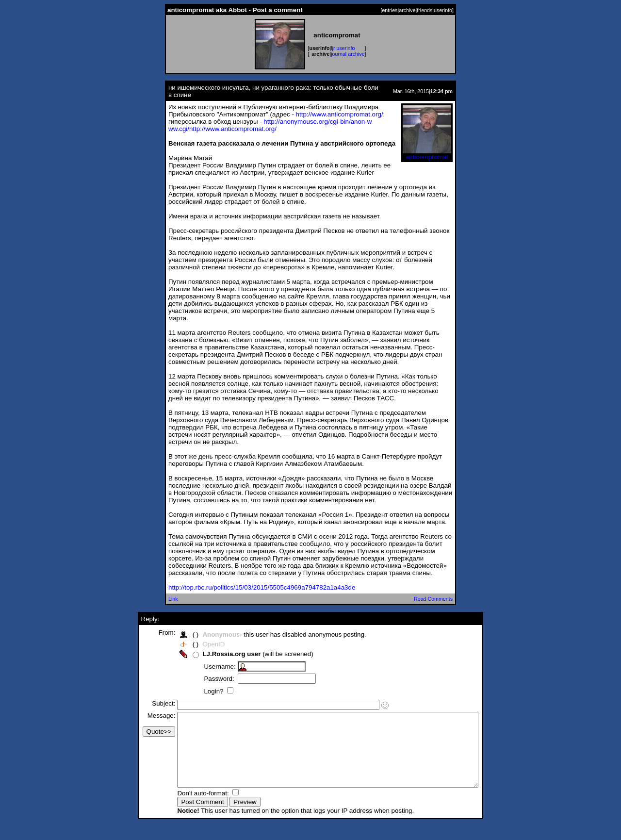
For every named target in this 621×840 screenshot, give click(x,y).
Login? (196, 691)
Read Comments (433, 599)
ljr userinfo (343, 48)
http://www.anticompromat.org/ (340, 114)
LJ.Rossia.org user (213, 654)
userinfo (443, 10)
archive (407, 10)
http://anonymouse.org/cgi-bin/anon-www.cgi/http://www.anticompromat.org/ (270, 125)
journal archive (348, 54)
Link (173, 599)
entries (390, 10)
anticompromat (427, 154)
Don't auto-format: (186, 808)
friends (425, 10)
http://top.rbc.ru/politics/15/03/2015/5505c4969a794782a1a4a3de (262, 587)
